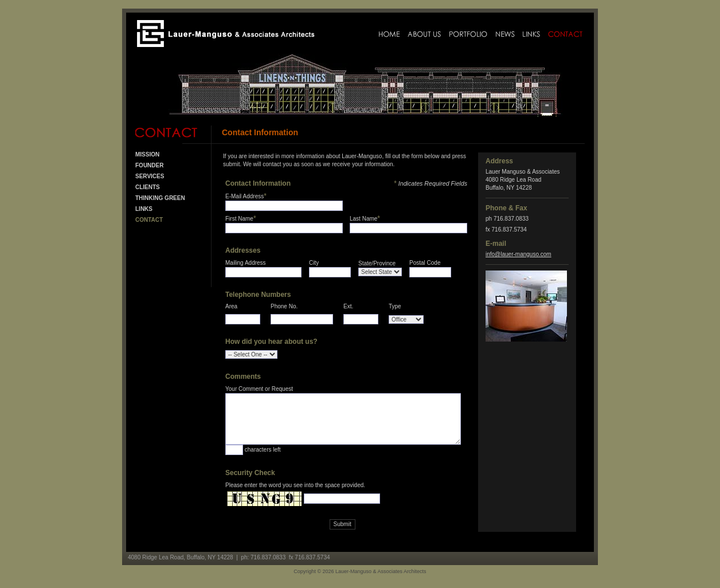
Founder (149, 165)
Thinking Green (160, 198)
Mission (147, 154)
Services (150, 176)
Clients (148, 187)
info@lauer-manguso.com (519, 254)
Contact (149, 220)
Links (144, 209)
